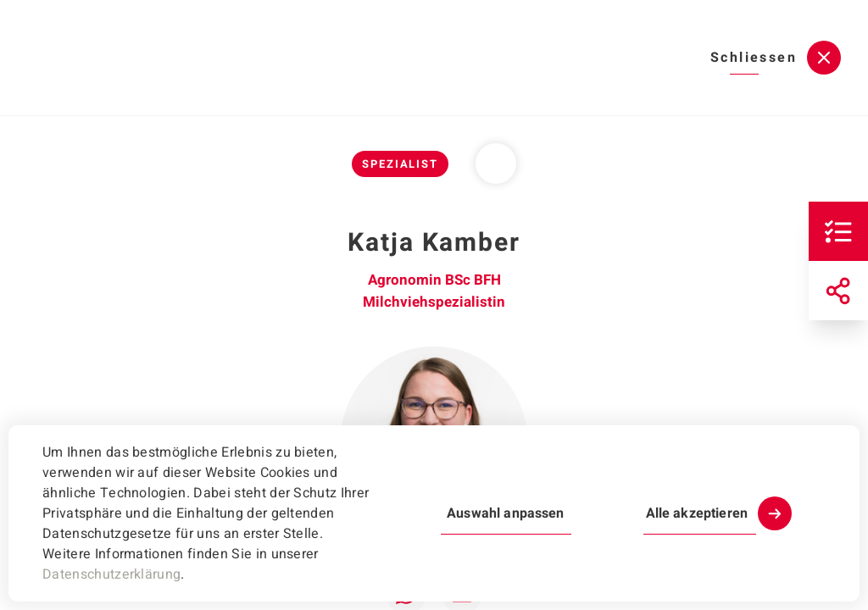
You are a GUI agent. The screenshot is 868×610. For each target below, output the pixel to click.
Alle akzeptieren (697, 513)
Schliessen (754, 58)
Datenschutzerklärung (111, 574)
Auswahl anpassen (505, 513)
